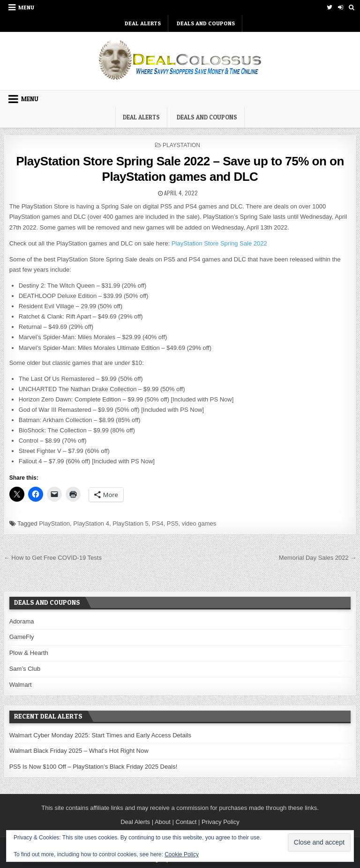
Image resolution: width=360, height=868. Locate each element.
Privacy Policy (221, 822)
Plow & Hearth (29, 653)
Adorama (22, 621)
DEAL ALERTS (143, 23)
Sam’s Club (25, 669)
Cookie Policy (182, 854)
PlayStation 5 (131, 523)
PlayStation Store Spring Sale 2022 (219, 243)
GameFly (22, 637)
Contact (186, 822)
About (163, 822)
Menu (26, 7)
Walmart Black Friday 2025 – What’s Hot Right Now (79, 751)
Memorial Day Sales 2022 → (318, 558)
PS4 (158, 523)
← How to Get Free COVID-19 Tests (53, 558)
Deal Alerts (135, 822)
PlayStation (181, 145)
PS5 (173, 523)
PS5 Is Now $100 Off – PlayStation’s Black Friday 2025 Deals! (94, 767)
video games (199, 523)
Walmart (21, 685)
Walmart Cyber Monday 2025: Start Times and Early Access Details (100, 735)
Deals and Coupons (206, 23)
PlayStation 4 (91, 523)
